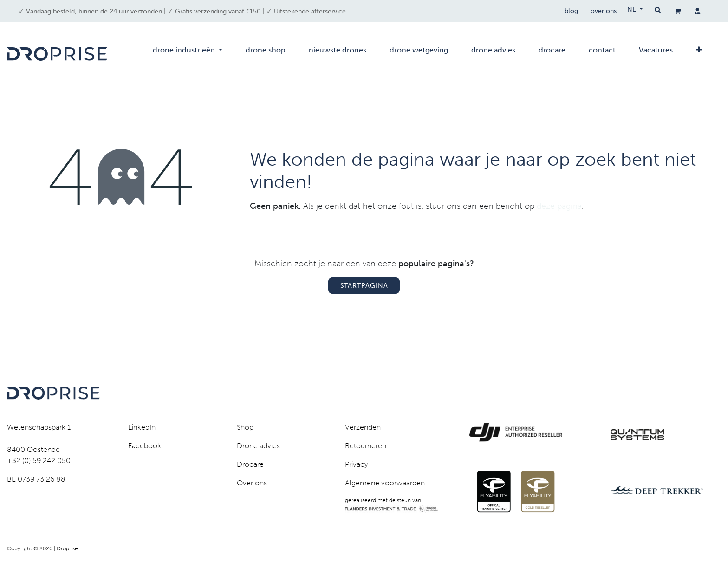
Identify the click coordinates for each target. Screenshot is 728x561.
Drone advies (258, 446)
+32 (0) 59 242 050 (39, 461)
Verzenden (363, 427)
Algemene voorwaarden (385, 483)
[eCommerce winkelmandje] (678, 11)
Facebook (145, 446)
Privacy (357, 464)
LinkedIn (142, 427)
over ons (603, 11)
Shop (245, 427)
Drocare (250, 464)
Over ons (252, 483)
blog (569, 11)
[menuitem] (188, 54)
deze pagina (559, 206)
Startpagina (364, 286)
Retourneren (366, 446)
